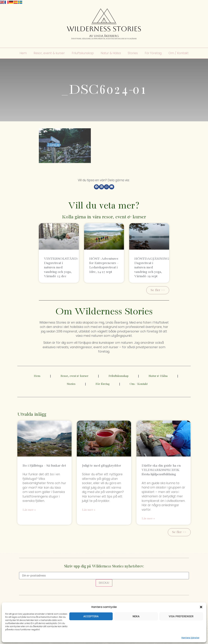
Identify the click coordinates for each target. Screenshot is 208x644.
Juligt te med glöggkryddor (101, 466)
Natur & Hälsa (111, 53)
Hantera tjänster (190, 638)
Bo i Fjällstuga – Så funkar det (44, 466)
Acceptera (91, 616)
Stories (133, 53)
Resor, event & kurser (49, 53)
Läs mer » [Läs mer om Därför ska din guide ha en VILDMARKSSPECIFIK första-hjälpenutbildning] (148, 519)
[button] (201, 607)
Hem (23, 53)
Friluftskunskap (83, 53)
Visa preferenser (181, 616)
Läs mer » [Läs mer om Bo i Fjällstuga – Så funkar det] (29, 510)
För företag (153, 53)
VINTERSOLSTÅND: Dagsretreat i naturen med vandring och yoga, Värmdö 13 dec (61, 267)
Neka (136, 616)
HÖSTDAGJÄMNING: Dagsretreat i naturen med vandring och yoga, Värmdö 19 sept (152, 267)
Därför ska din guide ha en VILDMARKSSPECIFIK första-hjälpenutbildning (161, 470)
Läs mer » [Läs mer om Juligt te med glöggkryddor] (89, 510)
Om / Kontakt (179, 53)
